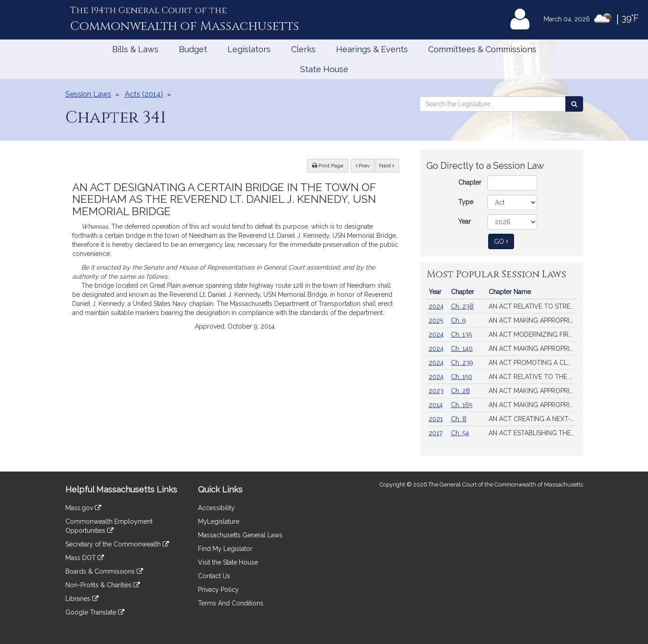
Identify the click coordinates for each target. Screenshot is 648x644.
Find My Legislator (225, 549)
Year (465, 221)
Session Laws (88, 94)
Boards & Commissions (104, 571)
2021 (436, 419)
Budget (193, 49)
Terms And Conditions (231, 603)
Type (466, 202)
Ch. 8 (459, 419)
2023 (436, 391)
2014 (436, 405)
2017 (435, 433)
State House (324, 69)
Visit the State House (228, 562)
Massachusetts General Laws (240, 535)
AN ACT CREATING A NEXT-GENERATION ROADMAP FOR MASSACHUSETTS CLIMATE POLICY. (532, 419)
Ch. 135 (461, 334)
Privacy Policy (218, 590)
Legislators (249, 49)
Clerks (303, 49)
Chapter (470, 182)
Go (504, 241)
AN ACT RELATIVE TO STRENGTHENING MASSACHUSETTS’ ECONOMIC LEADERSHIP (532, 306)
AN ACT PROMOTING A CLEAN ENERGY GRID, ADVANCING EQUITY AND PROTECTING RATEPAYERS (532, 363)
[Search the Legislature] (574, 104)
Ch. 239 (462, 363)
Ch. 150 (462, 377)
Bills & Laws (135, 49)
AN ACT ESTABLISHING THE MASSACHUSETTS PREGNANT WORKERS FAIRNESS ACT (532, 433)
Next (387, 166)
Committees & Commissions (482, 49)
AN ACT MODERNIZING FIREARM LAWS (532, 334)
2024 (436, 306)
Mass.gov (83, 508)
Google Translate (95, 612)
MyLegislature (219, 521)
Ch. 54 (460, 433)
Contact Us (214, 576)
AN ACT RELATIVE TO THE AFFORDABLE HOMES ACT (532, 377)
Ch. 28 (460, 391)
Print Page (328, 166)
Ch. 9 (458, 320)
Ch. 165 (462, 405)
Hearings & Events (372, 49)
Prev (365, 165)
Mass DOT (85, 558)
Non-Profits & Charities (103, 585)
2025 (436, 320)
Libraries (82, 599)
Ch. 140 (462, 349)
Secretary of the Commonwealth (117, 544)
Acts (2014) (144, 94)
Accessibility (216, 508)
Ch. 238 (462, 306)
